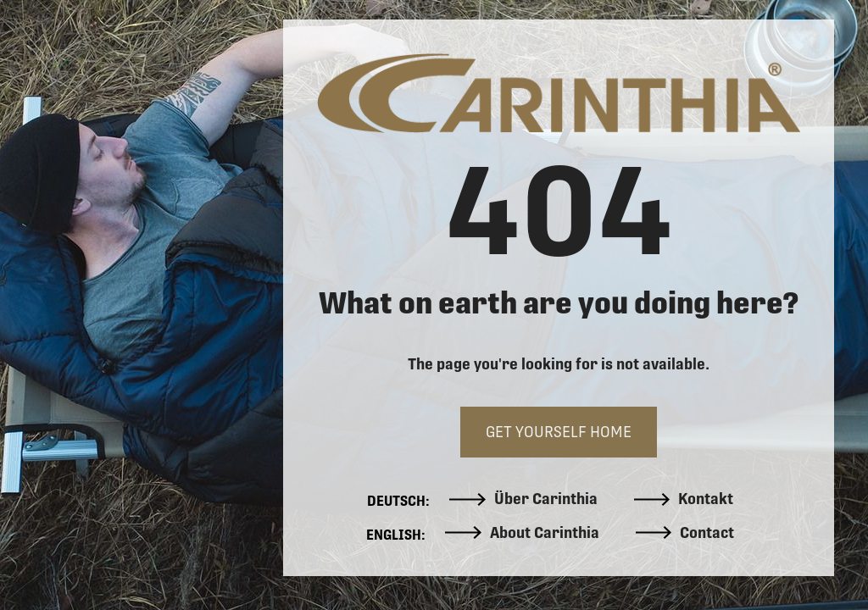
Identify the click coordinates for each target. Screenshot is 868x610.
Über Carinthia (523, 499)
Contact (685, 533)
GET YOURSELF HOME (559, 432)
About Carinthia (522, 533)
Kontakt (684, 499)
